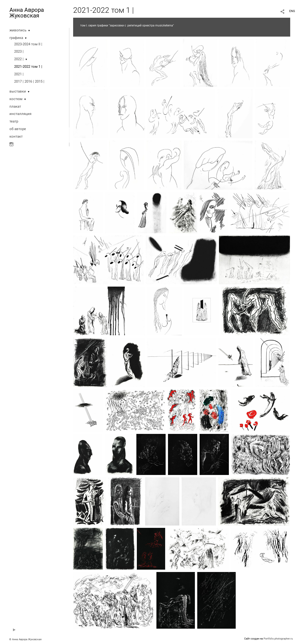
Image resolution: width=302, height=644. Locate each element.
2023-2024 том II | (28, 44)
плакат (15, 106)
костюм (16, 99)
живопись (18, 30)
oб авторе (18, 129)
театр (14, 121)
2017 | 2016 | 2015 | (29, 81)
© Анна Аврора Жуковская (25, 639)
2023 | (19, 51)
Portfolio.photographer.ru (278, 639)
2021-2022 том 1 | (28, 67)
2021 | (19, 74)
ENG (292, 11)
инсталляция (20, 114)
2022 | (19, 59)
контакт (16, 136)
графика (16, 38)
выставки (18, 91)
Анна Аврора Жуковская (27, 13)
